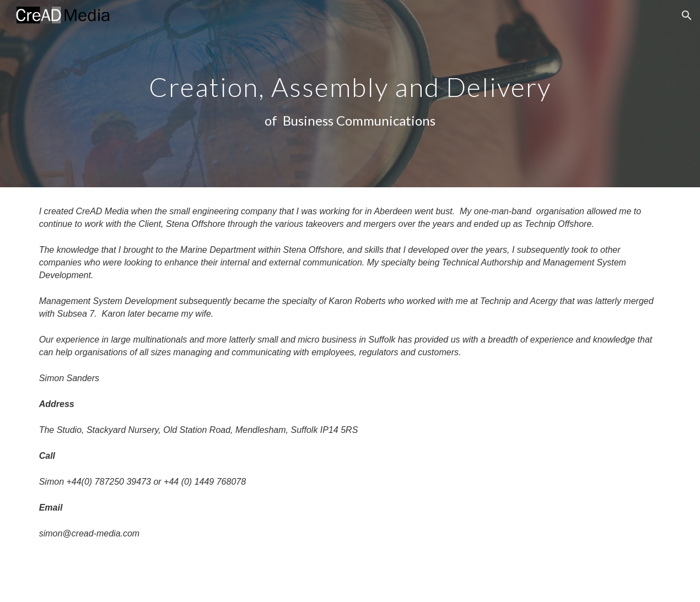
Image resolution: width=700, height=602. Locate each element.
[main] (350, 93)
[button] (687, 15)
